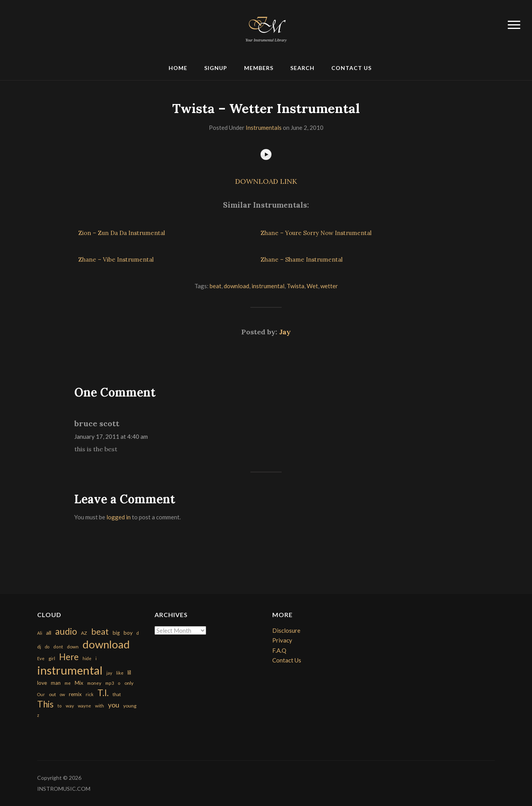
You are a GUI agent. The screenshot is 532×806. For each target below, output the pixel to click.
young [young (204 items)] (130, 706)
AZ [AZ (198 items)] (84, 633)
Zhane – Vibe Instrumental (116, 259)
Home (178, 68)
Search (302, 68)
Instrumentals (264, 127)
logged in (119, 517)
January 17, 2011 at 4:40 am (111, 436)
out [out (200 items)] (52, 694)
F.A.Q (279, 650)
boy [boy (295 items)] (128, 633)
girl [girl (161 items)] (52, 658)
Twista (296, 286)
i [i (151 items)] (96, 658)
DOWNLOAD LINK (266, 181)
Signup (216, 68)
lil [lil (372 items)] (129, 672)
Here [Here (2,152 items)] (69, 657)
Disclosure (286, 630)
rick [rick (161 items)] (90, 694)
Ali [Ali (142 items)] (40, 633)
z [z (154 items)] (38, 715)
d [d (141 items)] (138, 633)
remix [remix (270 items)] (75, 694)
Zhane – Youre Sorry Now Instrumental (316, 233)
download (236, 286)
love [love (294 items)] (42, 683)
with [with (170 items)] (100, 706)
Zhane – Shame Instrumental (302, 259)
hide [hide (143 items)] (87, 658)
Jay (285, 332)
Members (259, 68)
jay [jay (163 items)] (109, 673)
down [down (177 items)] (73, 646)
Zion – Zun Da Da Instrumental (122, 233)
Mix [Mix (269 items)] (79, 683)
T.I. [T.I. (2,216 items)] (103, 693)
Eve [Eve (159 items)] (41, 658)
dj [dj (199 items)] (39, 647)
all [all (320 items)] (49, 633)
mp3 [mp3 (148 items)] (110, 683)
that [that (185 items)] (117, 694)
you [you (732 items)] (114, 705)
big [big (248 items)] (116, 633)
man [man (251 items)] (56, 683)
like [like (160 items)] (120, 673)
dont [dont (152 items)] (58, 647)
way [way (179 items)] (70, 706)
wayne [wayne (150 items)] (84, 706)
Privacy (282, 640)
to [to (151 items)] (60, 706)
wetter (329, 286)
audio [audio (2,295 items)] (66, 631)
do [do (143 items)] (47, 647)
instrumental (268, 286)
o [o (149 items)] (119, 683)
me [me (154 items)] (68, 683)
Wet (312, 286)
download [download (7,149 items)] (106, 644)
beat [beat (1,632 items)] (100, 632)
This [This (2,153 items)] (45, 704)
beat (216, 286)
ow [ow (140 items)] (62, 694)
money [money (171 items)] (94, 683)
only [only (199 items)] (129, 683)
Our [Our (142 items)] (41, 694)
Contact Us (351, 68)
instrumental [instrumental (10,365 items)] (70, 670)
